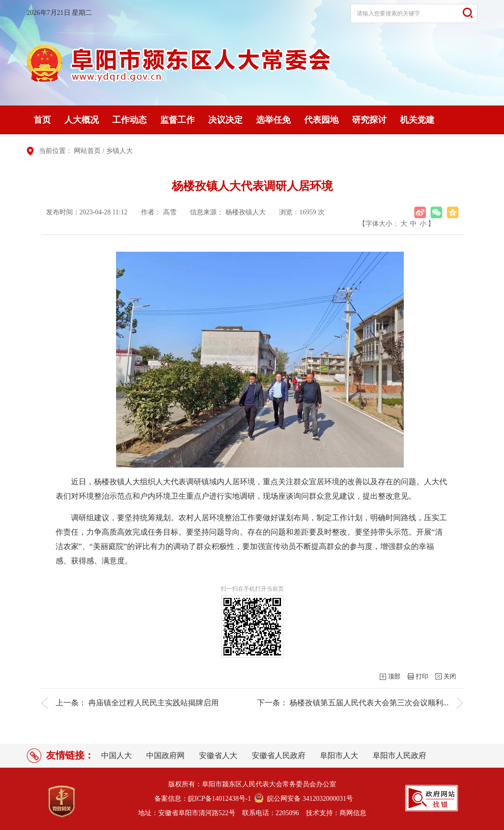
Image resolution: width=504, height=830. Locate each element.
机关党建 (417, 120)
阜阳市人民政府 (399, 755)
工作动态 (129, 120)
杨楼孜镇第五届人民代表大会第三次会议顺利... (369, 703)
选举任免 (273, 120)
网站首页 (87, 151)
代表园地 (321, 120)
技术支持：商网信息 (336, 813)
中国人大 (117, 755)
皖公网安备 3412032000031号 (308, 799)
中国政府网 (165, 755)
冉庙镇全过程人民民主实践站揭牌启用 (153, 703)
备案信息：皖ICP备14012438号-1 (203, 799)
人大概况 (82, 120)
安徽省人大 (218, 755)
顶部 (394, 676)
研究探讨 (369, 120)
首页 (42, 120)
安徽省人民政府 (279, 755)
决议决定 (225, 120)
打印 (422, 676)
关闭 (450, 676)
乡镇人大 (119, 151)
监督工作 (177, 120)
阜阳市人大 (339, 755)
